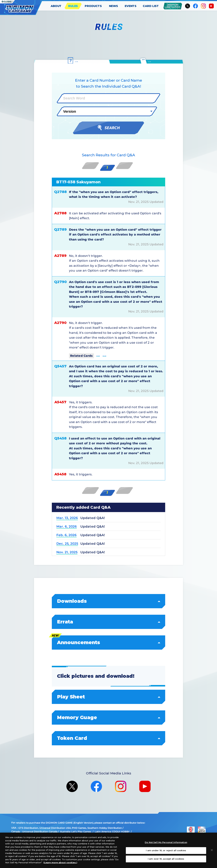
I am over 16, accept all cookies (166, 859)
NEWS (114, 6)
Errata (109, 622)
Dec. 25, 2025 (67, 543)
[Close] (212, 850)
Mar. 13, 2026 (67, 518)
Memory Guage (109, 717)
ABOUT (56, 6)
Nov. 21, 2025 (67, 552)
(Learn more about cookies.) (60, 863)
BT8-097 (122, 355)
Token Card (109, 738)
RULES (73, 6)
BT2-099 (104, 355)
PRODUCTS (93, 6)
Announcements (109, 642)
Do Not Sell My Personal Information (166, 842)
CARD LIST (151, 6)
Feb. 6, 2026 (66, 535)
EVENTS (131, 6)
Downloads (109, 601)
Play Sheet (109, 697)
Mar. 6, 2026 (67, 526)
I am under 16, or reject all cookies (166, 850)
